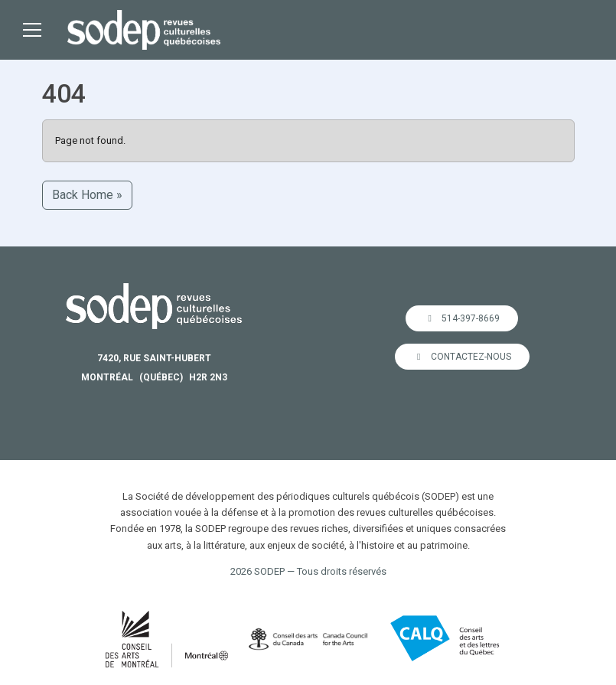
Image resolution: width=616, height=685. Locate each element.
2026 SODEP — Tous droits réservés (308, 571)
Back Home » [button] (87, 195)
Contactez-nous (462, 357)
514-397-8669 (462, 318)
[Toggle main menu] (32, 30)
